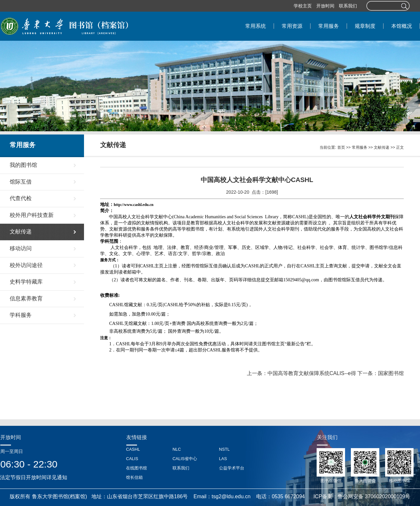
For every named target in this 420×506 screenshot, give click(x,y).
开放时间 (325, 6)
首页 (341, 147)
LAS (223, 459)
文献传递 (382, 147)
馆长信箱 (134, 477)
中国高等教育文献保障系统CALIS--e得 (312, 373)
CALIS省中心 (185, 459)
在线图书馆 (136, 468)
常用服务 (360, 147)
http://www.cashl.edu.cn (134, 205)
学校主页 (303, 6)
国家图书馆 (391, 373)
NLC (177, 449)
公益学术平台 (232, 468)
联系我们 (348, 6)
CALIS (132, 459)
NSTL (224, 449)
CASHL (133, 449)
